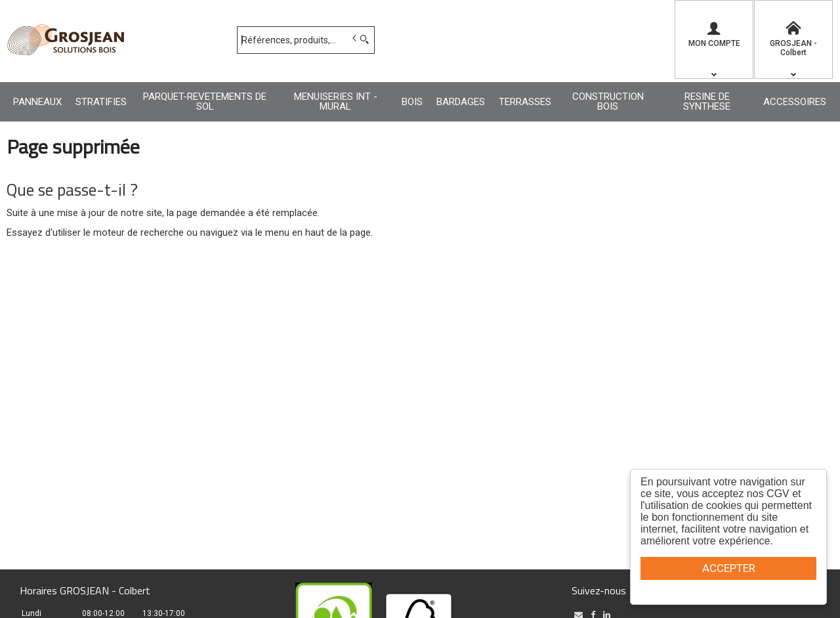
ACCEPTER (729, 568)
